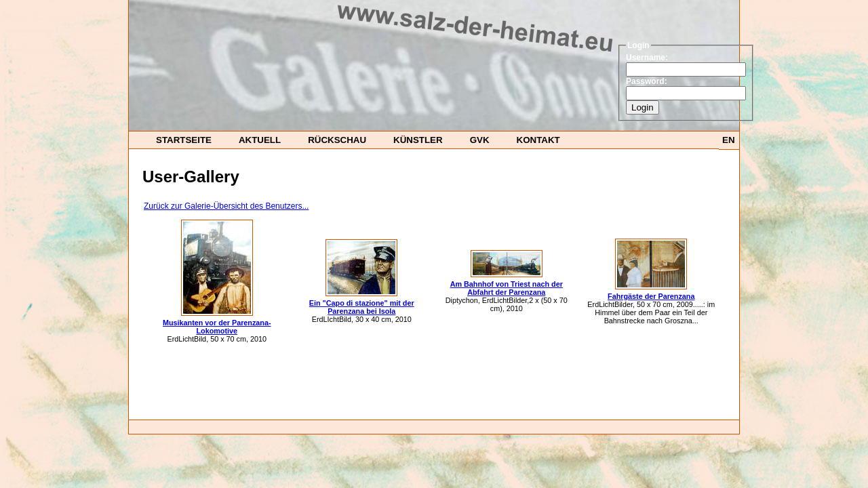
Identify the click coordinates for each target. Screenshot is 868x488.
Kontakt (538, 140)
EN (729, 140)
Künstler (418, 140)
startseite (184, 140)
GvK (480, 140)
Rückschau (337, 140)
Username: (647, 58)
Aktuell (260, 140)
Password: (647, 81)
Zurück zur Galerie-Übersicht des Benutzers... (226, 206)
